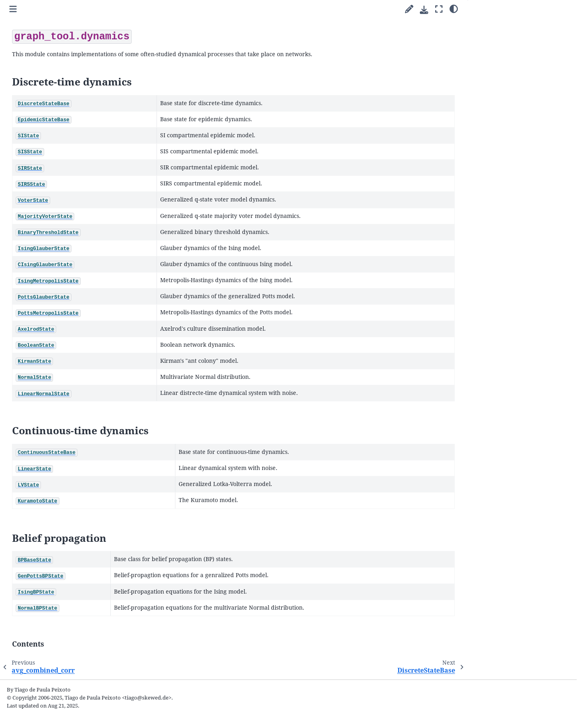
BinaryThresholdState (62, 356)
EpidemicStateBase (58, 290)
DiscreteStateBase (57, 281)
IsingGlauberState (57, 366)
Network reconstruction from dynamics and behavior (65, 169)
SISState (45, 309)
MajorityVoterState (59, 347)
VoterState (48, 337)
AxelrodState (51, 413)
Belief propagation (497, 45)
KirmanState (50, 432)
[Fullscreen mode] (439, 9)
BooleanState (51, 422)
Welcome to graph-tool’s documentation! (52, 100)
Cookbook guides (44, 131)
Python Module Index (45, 689)
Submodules (38, 210)
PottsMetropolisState (61, 404)
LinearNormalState (59, 451)
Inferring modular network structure (62, 144)
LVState (44, 479)
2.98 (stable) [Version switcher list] (66, 38)
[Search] (68, 78)
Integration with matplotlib (62, 191)
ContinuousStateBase (61, 460)
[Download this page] (424, 10)
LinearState (49, 470)
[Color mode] (454, 8)
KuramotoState (54, 489)
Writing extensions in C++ (60, 200)
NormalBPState (54, 526)
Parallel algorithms (46, 121)
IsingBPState (51, 517)
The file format (46, 629)
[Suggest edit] (409, 9)
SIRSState (47, 328)
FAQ (27, 638)
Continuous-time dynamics (507, 35)
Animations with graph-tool (63, 181)
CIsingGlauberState (59, 375)
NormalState (51, 441)
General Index (36, 677)
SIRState (45, 318)
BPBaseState (50, 498)
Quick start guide (43, 112)
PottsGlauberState (57, 394)
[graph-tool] (106, 57)
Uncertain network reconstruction (71, 156)
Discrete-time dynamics (506, 24)
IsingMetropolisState (61, 385)
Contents (492, 56)
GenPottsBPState (56, 508)
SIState (44, 300)
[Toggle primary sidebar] (138, 9)
